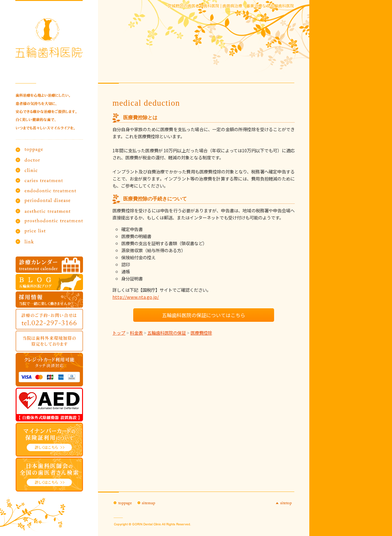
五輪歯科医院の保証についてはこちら (204, 315)
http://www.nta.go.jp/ (136, 297)
